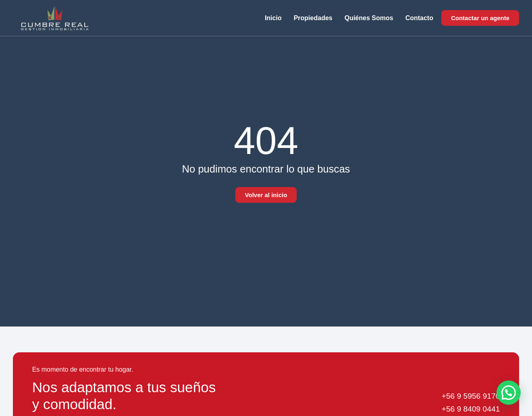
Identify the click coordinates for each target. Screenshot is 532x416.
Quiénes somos (369, 18)
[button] (509, 393)
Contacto (419, 18)
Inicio (273, 18)
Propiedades (313, 18)
